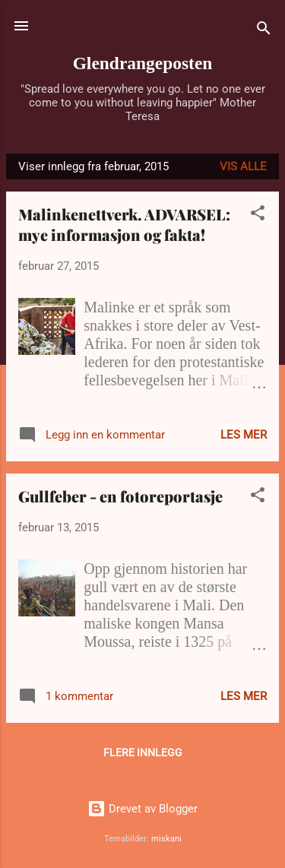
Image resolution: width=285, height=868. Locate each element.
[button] (258, 215)
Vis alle (243, 166)
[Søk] (264, 31)
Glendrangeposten (143, 63)
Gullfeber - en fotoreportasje (120, 496)
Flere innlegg (143, 752)
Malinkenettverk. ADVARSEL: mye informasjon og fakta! (124, 224)
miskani (166, 839)
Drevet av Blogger (142, 809)
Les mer (244, 435)
